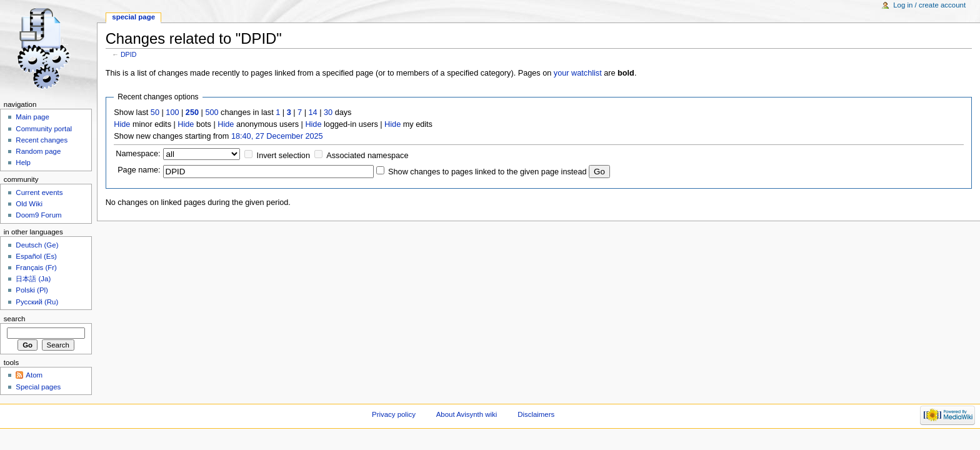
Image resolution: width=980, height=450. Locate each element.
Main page (32, 117)
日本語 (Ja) (33, 279)
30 (328, 112)
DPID (128, 54)
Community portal (44, 129)
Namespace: (138, 154)
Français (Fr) (36, 267)
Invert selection (283, 156)
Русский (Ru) (37, 302)
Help (23, 162)
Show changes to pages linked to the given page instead (487, 172)
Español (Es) (36, 256)
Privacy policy (394, 414)
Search (15, 319)
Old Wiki (29, 204)
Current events (39, 192)
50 (155, 112)
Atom (34, 375)
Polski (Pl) (32, 290)
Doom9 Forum (38, 215)
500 (212, 112)
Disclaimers (536, 414)
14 (313, 112)
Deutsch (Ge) (37, 245)
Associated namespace (367, 156)
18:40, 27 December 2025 (277, 136)
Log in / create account (929, 5)
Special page (133, 17)
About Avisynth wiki (467, 414)
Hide (122, 124)
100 (172, 112)
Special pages (38, 387)
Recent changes (42, 140)
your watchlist (578, 73)
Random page (38, 151)
